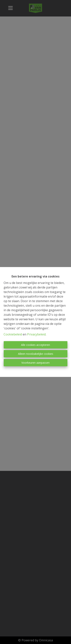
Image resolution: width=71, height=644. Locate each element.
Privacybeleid (36, 334)
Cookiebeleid (13, 334)
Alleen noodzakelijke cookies (36, 354)
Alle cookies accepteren (35, 345)
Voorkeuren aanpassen (35, 363)
